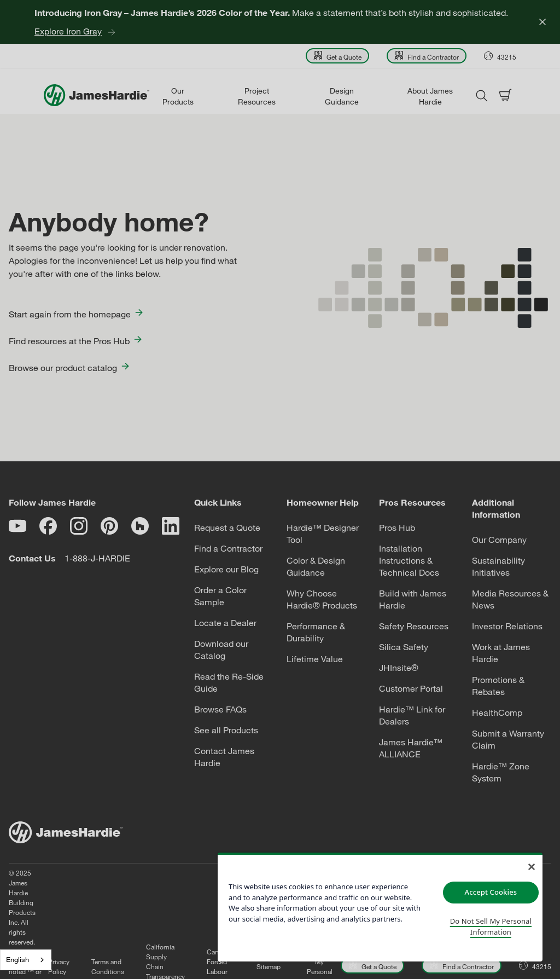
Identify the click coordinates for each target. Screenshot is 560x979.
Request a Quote (227, 528)
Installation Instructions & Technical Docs (409, 560)
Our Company (499, 540)
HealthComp (497, 712)
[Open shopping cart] (505, 95)
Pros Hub (397, 528)
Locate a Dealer (225, 623)
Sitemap (302, 912)
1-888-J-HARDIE (97, 558)
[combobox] (26, 960)
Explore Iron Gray (68, 31)
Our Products (178, 96)
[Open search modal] (481, 95)
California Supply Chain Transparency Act (199, 912)
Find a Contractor (228, 548)
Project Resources (257, 96)
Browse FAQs (220, 709)
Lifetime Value (315, 659)
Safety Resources (414, 626)
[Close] (542, 22)
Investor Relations (507, 626)
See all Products (226, 730)
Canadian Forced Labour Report (255, 912)
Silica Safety (404, 647)
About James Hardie (430, 96)
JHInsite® (399, 668)
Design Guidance (342, 96)
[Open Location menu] (500, 56)
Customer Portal (411, 688)
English (17, 959)
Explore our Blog (226, 569)
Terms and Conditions (142, 912)
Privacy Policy (93, 912)
